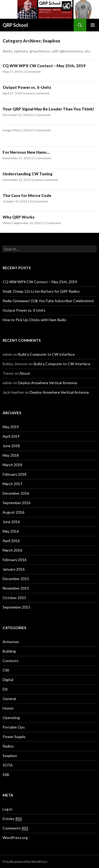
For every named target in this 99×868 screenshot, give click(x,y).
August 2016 (13, 512)
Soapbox (10, 756)
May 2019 (11, 427)
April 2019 (11, 436)
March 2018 (12, 465)
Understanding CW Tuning (28, 174)
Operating (11, 718)
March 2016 (12, 550)
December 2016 (16, 493)
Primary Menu (93, 25)
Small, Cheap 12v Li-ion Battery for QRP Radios (41, 291)
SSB (6, 775)
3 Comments (42, 115)
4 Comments (39, 201)
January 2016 (14, 569)
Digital (8, 680)
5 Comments (42, 158)
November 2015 (16, 588)
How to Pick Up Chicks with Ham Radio (34, 320)
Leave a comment (37, 93)
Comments (15, 828)
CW (6, 670)
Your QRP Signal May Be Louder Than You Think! (48, 109)
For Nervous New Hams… (26, 152)
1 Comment (32, 72)
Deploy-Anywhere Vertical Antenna (48, 383)
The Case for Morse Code (27, 195)
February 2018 (15, 474)
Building (9, 651)
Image (7, 130)
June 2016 (11, 522)
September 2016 (16, 503)
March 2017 (12, 484)
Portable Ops (14, 727)
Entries (12, 819)
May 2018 (11, 455)
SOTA (8, 765)
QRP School (15, 25)
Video (7, 223)
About (25, 373)
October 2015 (14, 598)
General (9, 699)
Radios (8, 746)
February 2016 (15, 560)
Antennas (11, 642)
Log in (8, 809)
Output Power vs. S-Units (27, 87)
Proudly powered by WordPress (25, 862)
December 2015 (16, 579)
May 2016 (11, 531)
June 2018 (11, 446)
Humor (8, 708)
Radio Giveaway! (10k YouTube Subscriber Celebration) (48, 301)
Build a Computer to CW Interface (46, 354)
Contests (11, 661)
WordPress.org (15, 838)
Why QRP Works (19, 217)
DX (5, 689)
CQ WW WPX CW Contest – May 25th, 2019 (44, 66)
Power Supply (14, 737)
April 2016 (11, 541)
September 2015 (16, 607)
